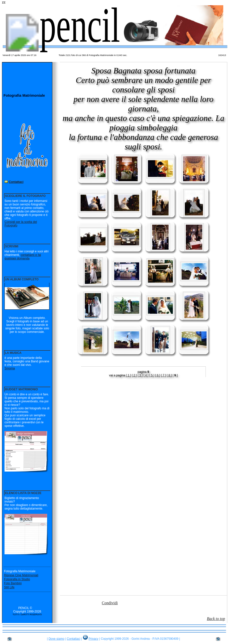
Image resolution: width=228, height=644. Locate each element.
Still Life (9, 587)
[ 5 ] (152, 375)
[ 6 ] (158, 375)
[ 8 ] (169, 375)
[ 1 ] (128, 375)
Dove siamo (57, 639)
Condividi (110, 603)
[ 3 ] (140, 375)
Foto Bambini (13, 583)
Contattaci (16, 182)
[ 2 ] (134, 375)
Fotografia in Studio (17, 579)
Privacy (93, 639)
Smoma (10, 368)
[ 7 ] (163, 375)
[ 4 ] (146, 375)
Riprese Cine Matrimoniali (21, 575)
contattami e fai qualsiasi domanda (23, 257)
